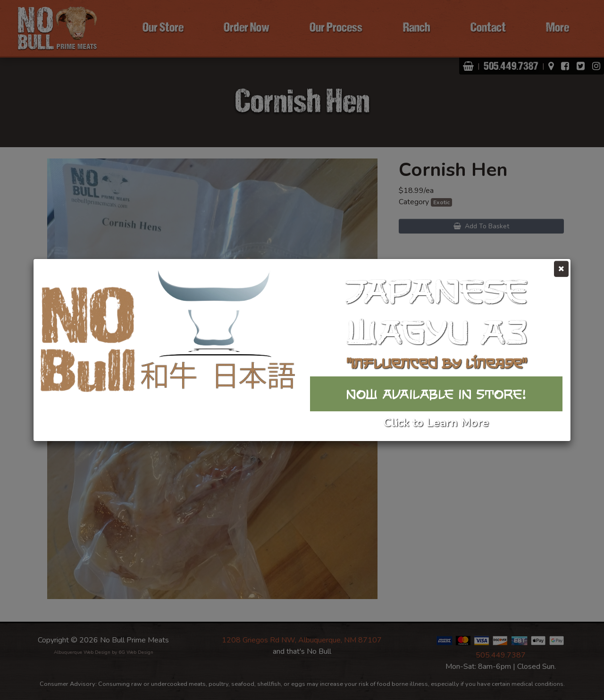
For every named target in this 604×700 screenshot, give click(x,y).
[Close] (561, 269)
